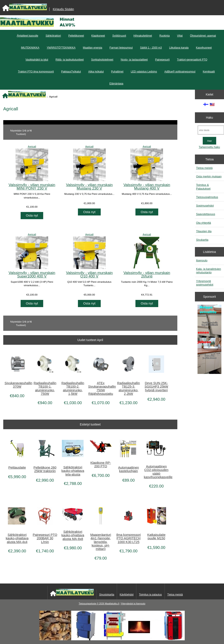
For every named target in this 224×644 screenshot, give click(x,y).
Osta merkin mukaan (209, 176)
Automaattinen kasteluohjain (128, 469)
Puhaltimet (117, 72)
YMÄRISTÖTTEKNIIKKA (61, 48)
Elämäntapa (116, 84)
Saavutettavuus (206, 214)
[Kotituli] (112, 639)
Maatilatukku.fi (112, 604)
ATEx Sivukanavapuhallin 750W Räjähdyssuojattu (101, 388)
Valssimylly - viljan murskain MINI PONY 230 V (32, 187)
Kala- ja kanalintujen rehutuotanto (208, 271)
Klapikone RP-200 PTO (101, 464)
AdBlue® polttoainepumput (180, 72)
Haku (209, 118)
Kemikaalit (209, 72)
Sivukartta (202, 240)
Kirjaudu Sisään (63, 9)
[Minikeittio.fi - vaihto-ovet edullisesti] (210, 340)
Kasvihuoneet (204, 48)
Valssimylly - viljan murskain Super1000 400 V (32, 274)
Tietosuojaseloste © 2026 (92, 604)
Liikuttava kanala (179, 48)
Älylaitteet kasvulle (27, 36)
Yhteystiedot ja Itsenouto (133, 604)
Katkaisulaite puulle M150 (156, 536)
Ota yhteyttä (203, 223)
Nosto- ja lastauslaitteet (134, 60)
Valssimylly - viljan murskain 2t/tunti (147, 274)
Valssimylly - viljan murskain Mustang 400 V (147, 187)
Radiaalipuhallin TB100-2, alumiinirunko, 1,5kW (73, 388)
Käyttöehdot (127, 595)
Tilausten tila (204, 231)
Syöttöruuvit (119, 36)
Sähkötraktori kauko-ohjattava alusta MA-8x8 (73, 535)
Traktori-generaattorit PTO (192, 60)
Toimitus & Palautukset (203, 187)
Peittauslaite (17, 467)
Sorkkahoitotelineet (102, 60)
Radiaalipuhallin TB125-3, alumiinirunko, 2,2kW (129, 388)
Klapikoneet (98, 36)
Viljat (180, 36)
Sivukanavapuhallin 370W (17, 385)
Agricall (32, 146)
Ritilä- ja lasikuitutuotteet (70, 60)
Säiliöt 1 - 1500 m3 (151, 48)
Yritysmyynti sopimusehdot (205, 283)
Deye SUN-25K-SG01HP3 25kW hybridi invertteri (156, 387)
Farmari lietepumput (121, 48)
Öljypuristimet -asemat (203, 36)
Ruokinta (164, 36)
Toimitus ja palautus (150, 595)
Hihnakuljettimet (143, 36)
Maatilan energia (93, 48)
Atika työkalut (96, 72)
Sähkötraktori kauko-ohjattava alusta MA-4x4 (17, 538)
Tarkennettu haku (209, 147)
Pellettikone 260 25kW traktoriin (45, 469)
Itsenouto (202, 260)
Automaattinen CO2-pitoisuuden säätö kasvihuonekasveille (156, 472)
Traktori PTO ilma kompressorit (36, 72)
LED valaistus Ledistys (144, 72)
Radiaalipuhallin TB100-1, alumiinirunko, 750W (45, 388)
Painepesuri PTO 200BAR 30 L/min (45, 538)
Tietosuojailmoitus (207, 197)
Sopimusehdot (205, 206)
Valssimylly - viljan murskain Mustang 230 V (89, 187)
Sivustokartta (107, 595)
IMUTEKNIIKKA (30, 48)
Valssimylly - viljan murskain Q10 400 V (89, 274)
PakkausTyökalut (71, 72)
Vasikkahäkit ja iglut (37, 60)
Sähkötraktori (53, 36)
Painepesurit (162, 60)
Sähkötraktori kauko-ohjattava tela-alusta (73, 471)
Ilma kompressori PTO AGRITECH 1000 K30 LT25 (129, 538)
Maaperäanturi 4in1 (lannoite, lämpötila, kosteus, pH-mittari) (101, 542)
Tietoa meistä (204, 168)
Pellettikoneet (76, 36)
